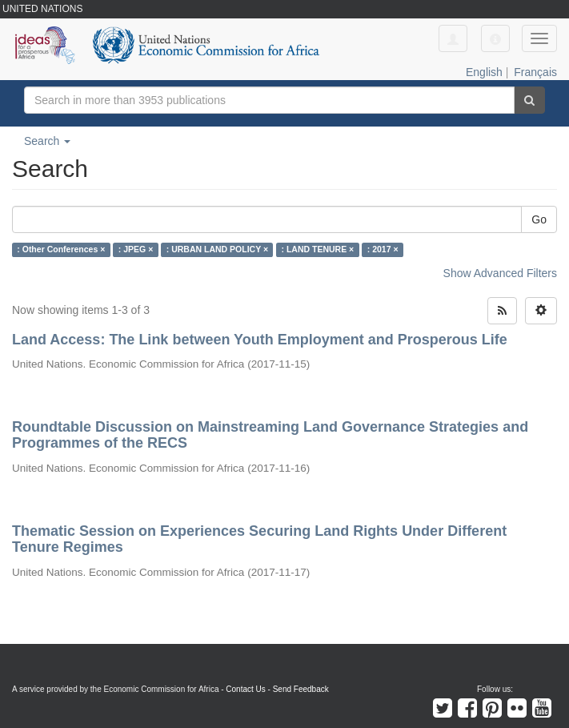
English (484, 72)
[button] (495, 38)
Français (535, 72)
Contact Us (245, 689)
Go (539, 219)
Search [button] (47, 141)
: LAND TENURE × (318, 250)
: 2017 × (383, 250)
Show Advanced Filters (500, 273)
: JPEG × (136, 250)
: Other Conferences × (61, 250)
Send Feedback (301, 689)
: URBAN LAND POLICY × (217, 250)
